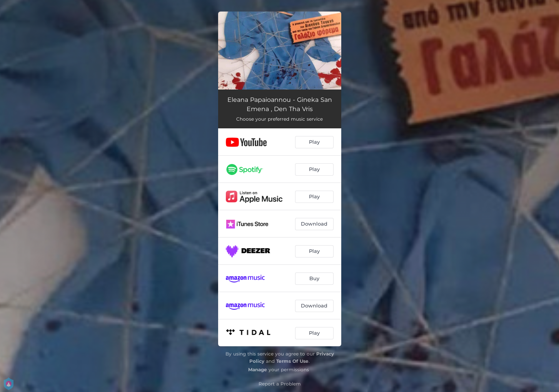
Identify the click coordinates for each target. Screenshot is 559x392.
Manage (258, 370)
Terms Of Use (292, 361)
